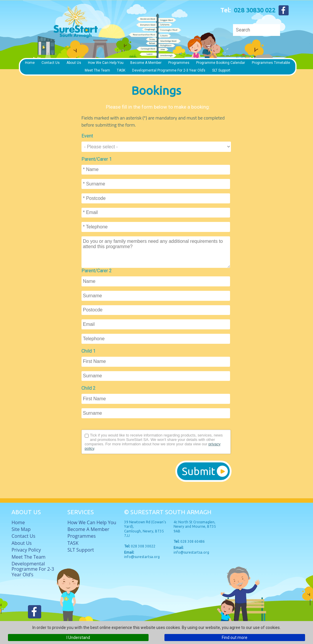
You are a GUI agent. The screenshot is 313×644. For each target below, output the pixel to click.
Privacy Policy (26, 550)
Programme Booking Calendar (221, 63)
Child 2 (89, 388)
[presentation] (126, 471)
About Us (74, 63)
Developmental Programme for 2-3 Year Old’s (169, 70)
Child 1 (89, 351)
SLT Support (221, 70)
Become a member (146, 63)
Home (30, 63)
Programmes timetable (271, 63)
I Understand (78, 638)
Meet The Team (97, 70)
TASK (121, 70)
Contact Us (51, 63)
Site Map (21, 529)
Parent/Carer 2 (97, 271)
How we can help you (106, 63)
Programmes (179, 63)
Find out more (235, 638)
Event (87, 136)
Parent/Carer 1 (97, 159)
